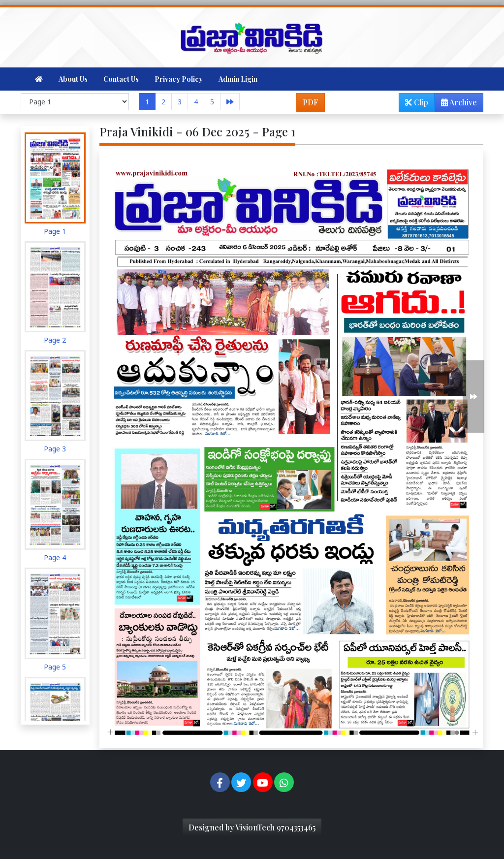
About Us (73, 79)
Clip (417, 102)
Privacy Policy (179, 79)
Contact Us (121, 79)
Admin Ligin (238, 79)
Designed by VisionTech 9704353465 (252, 827)
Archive (456, 104)
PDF (311, 102)
